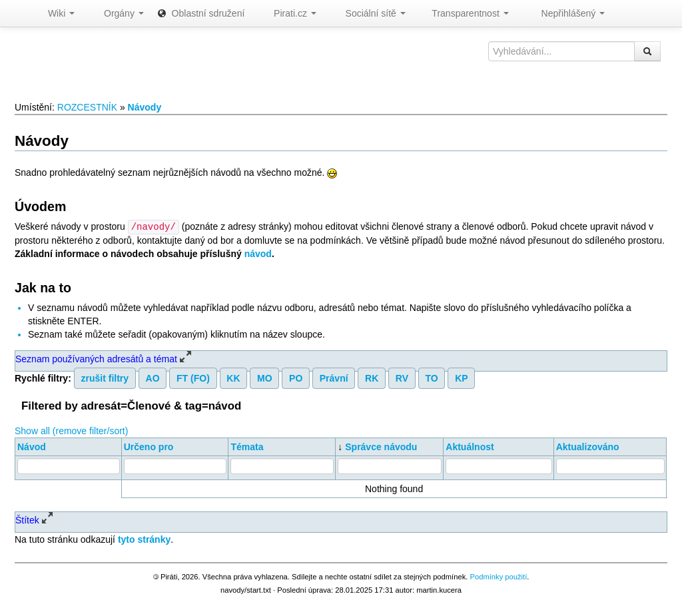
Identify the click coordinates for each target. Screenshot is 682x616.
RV (402, 378)
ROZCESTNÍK (87, 107)
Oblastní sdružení (201, 13)
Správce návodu (381, 446)
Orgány (116, 13)
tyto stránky (144, 539)
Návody (145, 107)
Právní (334, 378)
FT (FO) (193, 378)
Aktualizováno (588, 446)
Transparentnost (464, 13)
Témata (247, 446)
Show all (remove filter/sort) (71, 430)
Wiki (55, 13)
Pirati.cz (287, 13)
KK (233, 378)
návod (258, 253)
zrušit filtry (105, 378)
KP (461, 378)
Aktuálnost (470, 446)
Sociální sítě (368, 13)
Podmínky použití (498, 576)
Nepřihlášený (564, 13)
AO (153, 378)
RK (372, 378)
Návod (32, 446)
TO (431, 378)
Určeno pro (149, 446)
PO (296, 378)
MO (265, 378)
